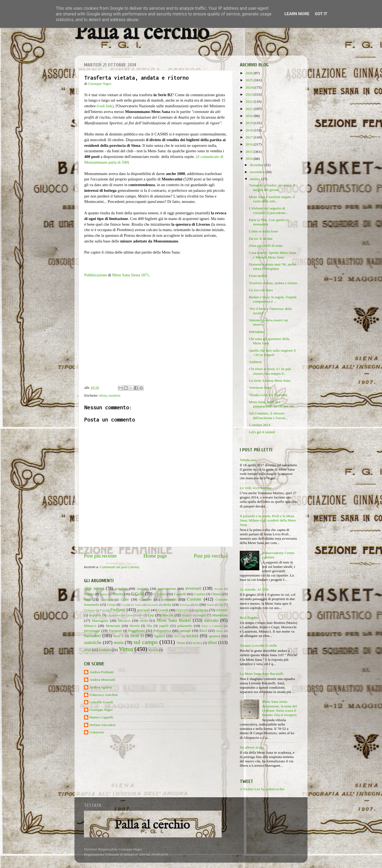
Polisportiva (162, 631)
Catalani (200, 594)
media (144, 621)
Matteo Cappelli (101, 717)
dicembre (257, 165)
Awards (218, 589)
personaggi (92, 631)
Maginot (187, 615)
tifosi (103, 395)
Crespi (111, 605)
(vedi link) (105, 106)
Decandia (153, 605)
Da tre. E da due (261, 239)
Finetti (211, 605)
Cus (124, 605)
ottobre (255, 179)
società (192, 636)
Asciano (143, 589)
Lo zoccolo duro (261, 290)
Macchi (168, 615)
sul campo (146, 642)
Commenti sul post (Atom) (119, 567)
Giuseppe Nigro (101, 710)
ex (197, 605)
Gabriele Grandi (101, 702)
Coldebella (107, 600)
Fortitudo (89, 610)
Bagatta (89, 594)
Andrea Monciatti (102, 680)
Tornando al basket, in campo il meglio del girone (272, 187)
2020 (250, 116)
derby (167, 605)
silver (177, 636)
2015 (250, 152)
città (87, 599)
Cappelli (180, 594)
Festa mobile (258, 276)
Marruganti (100, 621)
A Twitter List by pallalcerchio (262, 789)
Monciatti (113, 626)
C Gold (138, 594)
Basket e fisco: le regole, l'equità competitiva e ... (273, 299)
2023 (250, 94)
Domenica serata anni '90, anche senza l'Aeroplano (273, 266)
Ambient (255, 362)
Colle (125, 599)
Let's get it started (262, 432)
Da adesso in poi (252, 747)
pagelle (164, 626)
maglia (202, 615)
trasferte (115, 395)
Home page (155, 556)
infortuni (222, 610)
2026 (250, 73)
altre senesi (94, 588)
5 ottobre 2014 (260, 425)
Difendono (257, 332)
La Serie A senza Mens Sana (270, 380)
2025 (250, 80)
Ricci (203, 631)
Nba (149, 626)
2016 (250, 144)
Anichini (121, 589)
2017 (250, 137)
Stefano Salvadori (102, 725)
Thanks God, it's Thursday (268, 395)
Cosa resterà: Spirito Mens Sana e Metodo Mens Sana (272, 255)
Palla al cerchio (142, 33)
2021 (250, 109)
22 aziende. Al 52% (254, 589)
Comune (145, 599)
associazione (167, 589)
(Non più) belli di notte (266, 246)
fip (221, 605)
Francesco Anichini (104, 695)
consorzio (169, 599)
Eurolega (185, 605)
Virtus (126, 649)
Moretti (134, 626)
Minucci (90, 626)
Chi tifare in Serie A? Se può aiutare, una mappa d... (270, 371)
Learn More (297, 14)
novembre (258, 172)
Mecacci (124, 621)
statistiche (93, 643)
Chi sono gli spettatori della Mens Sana (269, 341)
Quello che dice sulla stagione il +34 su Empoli (272, 353)
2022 (250, 101)
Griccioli (182, 610)
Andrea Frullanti (102, 672)
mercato (211, 620)
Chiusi (216, 594)
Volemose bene (260, 388)
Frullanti (118, 610)
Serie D (137, 636)
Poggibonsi (136, 631)
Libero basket (134, 615)
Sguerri (160, 636)
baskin (103, 594)
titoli (88, 650)
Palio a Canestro (212, 626)
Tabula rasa (248, 460)
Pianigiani (115, 631)
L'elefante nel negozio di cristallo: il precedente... (269, 210)
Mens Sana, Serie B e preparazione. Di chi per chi (271, 404)
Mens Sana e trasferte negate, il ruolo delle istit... (272, 199)
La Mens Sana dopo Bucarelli (261, 674)
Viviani (154, 650)
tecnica (197, 643)
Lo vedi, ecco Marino (255, 488)
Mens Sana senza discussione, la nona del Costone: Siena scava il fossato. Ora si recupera (279, 708)
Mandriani (220, 615)
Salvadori (92, 636)
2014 (250, 159)
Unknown (97, 732)
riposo (219, 631)
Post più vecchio (211, 556)
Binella (118, 594)
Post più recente (100, 556)
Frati (102, 610)
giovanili (144, 610)
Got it (321, 14)
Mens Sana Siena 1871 (131, 275)
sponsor (214, 636)
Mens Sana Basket (174, 620)
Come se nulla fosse (264, 231)
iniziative (95, 615)
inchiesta (202, 610)
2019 (250, 123)
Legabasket (114, 615)
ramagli (185, 631)
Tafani (181, 643)
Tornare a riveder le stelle (258, 645)
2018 (250, 130)
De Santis (137, 605)
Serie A (119, 636)
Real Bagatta (249, 618)
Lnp (151, 615)
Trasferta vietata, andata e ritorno (273, 283)
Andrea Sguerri (101, 687)
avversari (193, 588)
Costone (194, 599)
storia (119, 643)
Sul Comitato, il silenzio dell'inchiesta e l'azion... (268, 415)
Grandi (163, 610)
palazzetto (185, 626)
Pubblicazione (96, 275)
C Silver (160, 594)
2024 (250, 87)
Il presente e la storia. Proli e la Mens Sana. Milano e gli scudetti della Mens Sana (268, 520)
